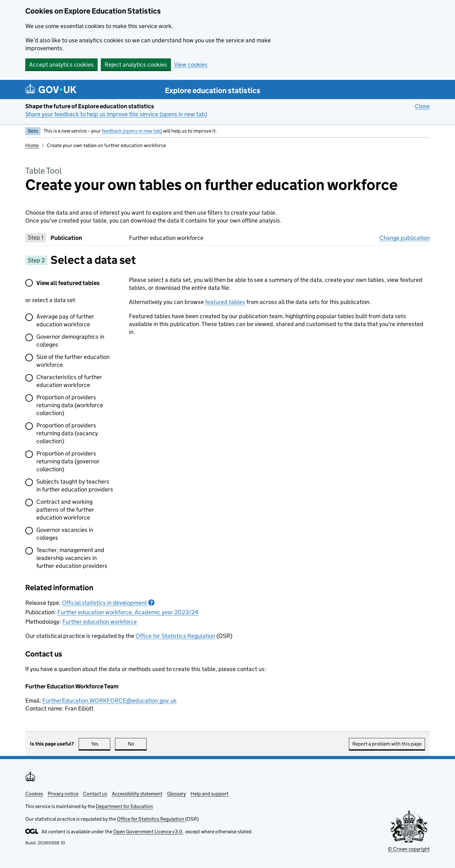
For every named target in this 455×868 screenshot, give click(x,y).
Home (32, 145)
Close (422, 106)
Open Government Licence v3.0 (148, 832)
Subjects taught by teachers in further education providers (75, 485)
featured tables (225, 302)
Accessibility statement (137, 794)
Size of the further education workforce (73, 361)
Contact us (95, 794)
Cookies (34, 794)
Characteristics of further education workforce (69, 381)
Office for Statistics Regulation (175, 636)
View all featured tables (68, 283)
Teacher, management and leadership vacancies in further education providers (72, 558)
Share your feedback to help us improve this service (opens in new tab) (116, 114)
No (137, 744)
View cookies (191, 65)
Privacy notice (63, 794)
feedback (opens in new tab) (132, 131)
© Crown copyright (409, 849)
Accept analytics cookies (61, 65)
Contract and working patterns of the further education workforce (65, 510)
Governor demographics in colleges (70, 341)
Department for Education (124, 806)
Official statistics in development (108, 603)
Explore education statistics (213, 90)
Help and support (209, 794)
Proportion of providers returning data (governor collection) (68, 461)
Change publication (405, 238)
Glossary (176, 794)
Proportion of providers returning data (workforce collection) (70, 405)
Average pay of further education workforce (65, 320)
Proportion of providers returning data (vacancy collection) (67, 433)
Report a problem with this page (387, 744)
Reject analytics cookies (136, 65)
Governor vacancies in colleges (65, 534)
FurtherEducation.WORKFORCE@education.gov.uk (109, 701)
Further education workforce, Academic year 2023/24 (128, 612)
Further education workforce (100, 622)
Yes (101, 744)
